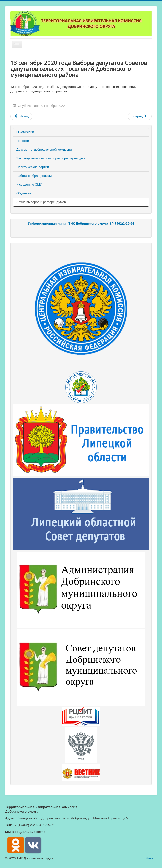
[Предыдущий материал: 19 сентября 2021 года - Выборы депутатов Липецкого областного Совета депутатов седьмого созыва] (21, 116)
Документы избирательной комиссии (44, 149)
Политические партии (33, 167)
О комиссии (25, 132)
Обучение (24, 193)
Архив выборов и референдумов (41, 202)
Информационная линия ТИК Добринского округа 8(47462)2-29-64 (81, 224)
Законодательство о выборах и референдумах (52, 158)
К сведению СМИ (29, 184)
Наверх (151, 858)
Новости (23, 141)
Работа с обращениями (34, 176)
